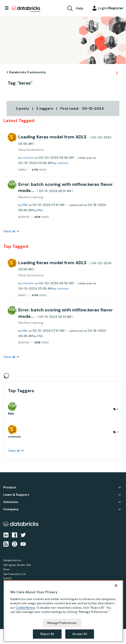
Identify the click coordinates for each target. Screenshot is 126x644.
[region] (63, 612)
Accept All (80, 635)
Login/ (111, 8)
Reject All (47, 635)
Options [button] (117, 72)
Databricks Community (26, 9)
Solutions (11, 502)
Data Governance (31, 150)
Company (11, 509)
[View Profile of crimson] (28, 158)
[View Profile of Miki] (25, 205)
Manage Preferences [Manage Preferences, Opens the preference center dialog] (62, 624)
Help (80, 8)
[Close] (116, 586)
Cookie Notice (25, 609)
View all (9, 231)
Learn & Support (16, 495)
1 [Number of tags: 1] (118, 409)
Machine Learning (31, 197)
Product (10, 487)
